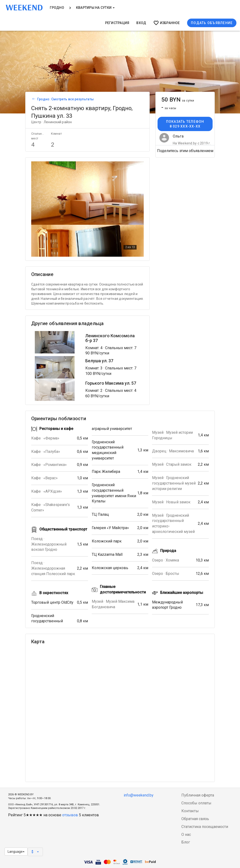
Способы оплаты (196, 803)
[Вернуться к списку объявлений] (33, 99)
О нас (186, 835)
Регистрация (117, 23)
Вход (141, 23)
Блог (186, 842)
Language (16, 852)
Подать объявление (212, 23)
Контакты (190, 811)
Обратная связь (195, 819)
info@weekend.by (139, 795)
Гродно (57, 8)
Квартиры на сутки (95, 8)
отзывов (70, 815)
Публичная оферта (198, 795)
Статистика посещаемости (205, 827)
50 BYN (178, 100)
